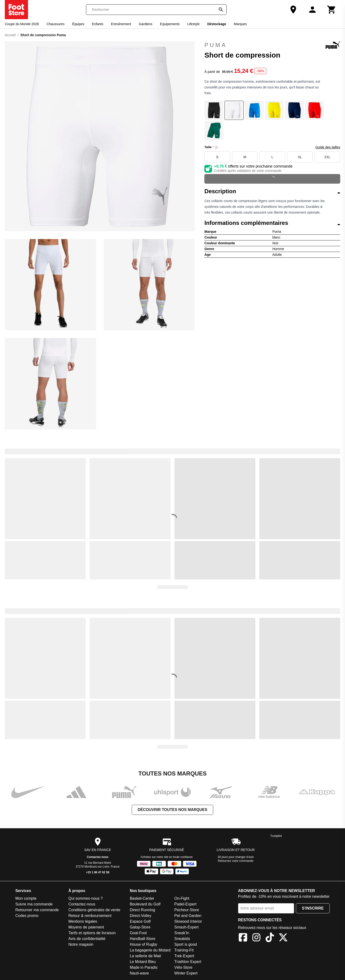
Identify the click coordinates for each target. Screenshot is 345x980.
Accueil (10, 35)
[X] (283, 938)
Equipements (170, 24)
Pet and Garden (188, 916)
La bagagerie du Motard (150, 950)
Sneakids (182, 939)
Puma (272, 45)
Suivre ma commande (34, 904)
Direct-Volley (141, 916)
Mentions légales (83, 921)
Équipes (78, 24)
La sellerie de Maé (146, 956)
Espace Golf (140, 921)
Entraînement (121, 24)
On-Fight (182, 898)
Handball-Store (143, 939)
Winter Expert (186, 973)
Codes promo (27, 916)
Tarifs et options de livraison (92, 933)
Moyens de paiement (86, 927)
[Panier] (332, 10)
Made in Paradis (144, 967)
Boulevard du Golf (145, 904)
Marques (240, 24)
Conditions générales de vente (94, 910)
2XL (327, 157)
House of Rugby (144, 944)
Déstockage (217, 24)
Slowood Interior (188, 921)
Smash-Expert (187, 927)
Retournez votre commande (236, 861)
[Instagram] (256, 938)
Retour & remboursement (90, 916)
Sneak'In (182, 933)
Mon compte (26, 898)
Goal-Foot (138, 933)
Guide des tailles (328, 147)
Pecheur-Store (187, 910)
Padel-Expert (186, 904)
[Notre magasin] (293, 10)
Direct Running (143, 910)
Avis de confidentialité (87, 939)
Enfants (98, 24)
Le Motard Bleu (143, 962)
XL (300, 157)
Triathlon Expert (188, 962)
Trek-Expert (184, 956)
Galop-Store (140, 927)
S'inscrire (313, 908)
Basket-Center (142, 898)
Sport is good (186, 944)
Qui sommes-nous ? (85, 898)
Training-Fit (184, 950)
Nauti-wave (139, 973)
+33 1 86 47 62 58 (98, 872)
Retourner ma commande (37, 910)
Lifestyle (193, 24)
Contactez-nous (98, 857)
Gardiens (146, 24)
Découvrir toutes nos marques (172, 810)
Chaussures (55, 24)
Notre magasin (81, 944)
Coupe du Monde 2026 (22, 24)
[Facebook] (243, 938)
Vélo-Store (184, 967)
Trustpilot (276, 836)
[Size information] (216, 147)
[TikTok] (270, 938)
